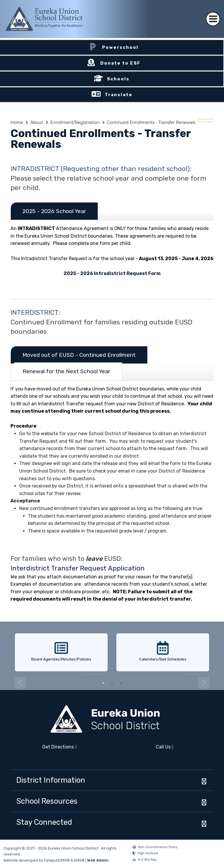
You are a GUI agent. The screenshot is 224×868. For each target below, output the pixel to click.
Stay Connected (44, 822)
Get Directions (44, 749)
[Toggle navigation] (213, 14)
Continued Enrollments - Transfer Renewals (151, 122)
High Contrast (148, 853)
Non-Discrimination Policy (155, 848)
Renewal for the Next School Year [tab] (66, 371)
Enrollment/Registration (75, 122)
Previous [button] (20, 683)
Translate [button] (119, 95)
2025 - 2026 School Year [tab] (54, 211)
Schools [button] (118, 79)
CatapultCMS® (57, 860)
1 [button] (103, 683)
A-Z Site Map (145, 860)
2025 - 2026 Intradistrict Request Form (112, 273)
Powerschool (120, 47)
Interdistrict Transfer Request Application (78, 568)
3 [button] (121, 683)
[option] (61, 653)
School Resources (47, 801)
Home (17, 122)
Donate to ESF (120, 63)
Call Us (144, 749)
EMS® (79, 860)
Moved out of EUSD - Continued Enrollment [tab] (79, 355)
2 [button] (112, 683)
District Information (51, 780)
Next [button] (204, 683)
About (37, 122)
